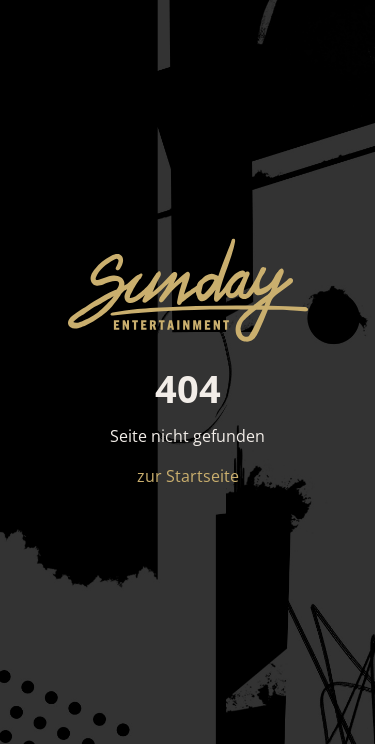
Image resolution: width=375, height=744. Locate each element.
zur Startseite (188, 476)
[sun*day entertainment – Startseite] (188, 290)
